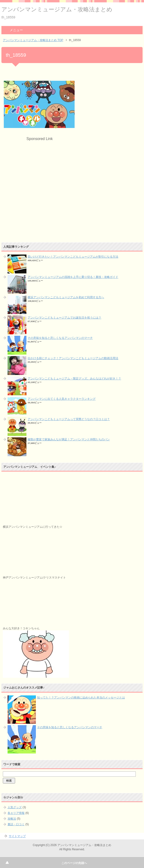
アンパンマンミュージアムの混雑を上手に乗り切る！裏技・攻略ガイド (73, 277)
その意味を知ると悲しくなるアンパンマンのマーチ (60, 338)
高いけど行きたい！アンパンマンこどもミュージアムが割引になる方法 (73, 257)
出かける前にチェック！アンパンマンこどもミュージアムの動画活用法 (73, 358)
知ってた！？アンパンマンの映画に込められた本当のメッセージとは (81, 698)
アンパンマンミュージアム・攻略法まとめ (57, 9)
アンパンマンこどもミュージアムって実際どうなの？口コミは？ (69, 419)
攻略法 (12, 819)
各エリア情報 (16, 813)
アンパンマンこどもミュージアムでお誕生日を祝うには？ (64, 318)
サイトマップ (17, 836)
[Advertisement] (43, 175)
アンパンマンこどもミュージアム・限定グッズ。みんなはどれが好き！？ (74, 379)
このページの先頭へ (74, 863)
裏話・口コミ (16, 824)
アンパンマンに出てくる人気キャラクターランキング (62, 399)
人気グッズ (15, 807)
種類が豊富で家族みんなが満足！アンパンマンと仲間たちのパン (69, 439)
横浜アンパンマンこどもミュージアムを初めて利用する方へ (66, 297)
